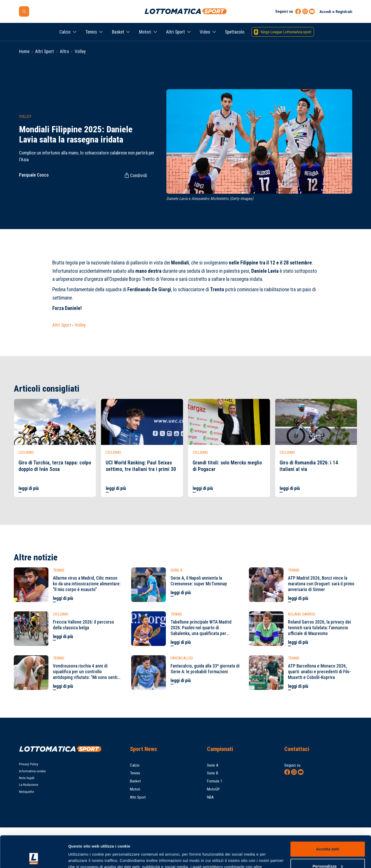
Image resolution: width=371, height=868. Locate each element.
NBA (210, 797)
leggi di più (29, 488)
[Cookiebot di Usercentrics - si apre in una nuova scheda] (34, 858)
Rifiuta (327, 854)
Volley (80, 51)
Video (205, 32)
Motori (145, 32)
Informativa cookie (32, 771)
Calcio (65, 32)
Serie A (213, 765)
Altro (64, 51)
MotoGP (213, 789)
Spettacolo (235, 32)
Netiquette (27, 792)
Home (24, 51)
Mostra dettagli (82, 858)
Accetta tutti (328, 820)
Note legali (27, 778)
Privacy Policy (29, 764)
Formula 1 (215, 781)
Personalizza (328, 836)
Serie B (213, 773)
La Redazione (29, 785)
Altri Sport (175, 32)
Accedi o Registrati (336, 12)
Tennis (91, 32)
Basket (118, 32)
